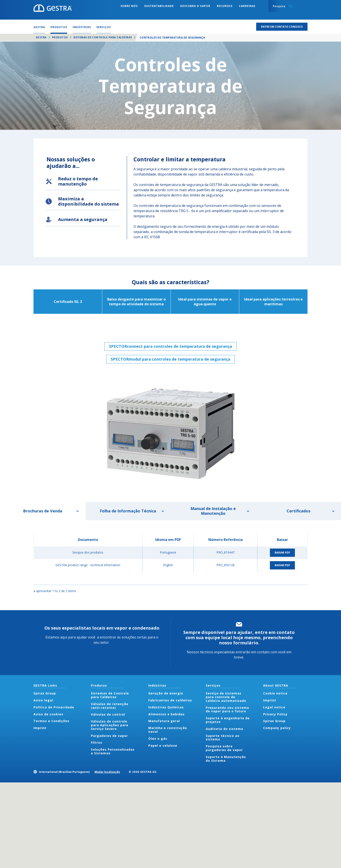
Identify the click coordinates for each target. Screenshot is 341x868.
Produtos (60, 37)
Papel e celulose (163, 746)
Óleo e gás (158, 739)
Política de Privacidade (54, 707)
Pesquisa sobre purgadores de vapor (224, 748)
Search (291, 6)
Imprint (40, 728)
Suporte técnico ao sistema (223, 738)
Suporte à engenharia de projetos (228, 720)
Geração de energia (166, 693)
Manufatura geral (164, 721)
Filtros (97, 742)
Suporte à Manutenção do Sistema (226, 759)
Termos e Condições (51, 721)
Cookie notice (275, 693)
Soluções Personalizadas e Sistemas (113, 751)
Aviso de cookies (48, 714)
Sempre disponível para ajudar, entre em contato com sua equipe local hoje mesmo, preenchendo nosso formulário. (239, 637)
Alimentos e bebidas (166, 714)
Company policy (277, 728)
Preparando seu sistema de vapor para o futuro (227, 709)
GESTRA (41, 37)
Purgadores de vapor (109, 736)
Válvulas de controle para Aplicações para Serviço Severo (110, 725)
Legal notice (274, 707)
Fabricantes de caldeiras (170, 700)
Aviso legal (43, 700)
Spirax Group (45, 693)
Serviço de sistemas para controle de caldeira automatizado (226, 697)
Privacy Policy (275, 714)
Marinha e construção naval (168, 730)
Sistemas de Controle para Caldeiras (103, 37)
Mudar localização (107, 772)
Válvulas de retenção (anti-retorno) (110, 706)
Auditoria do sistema (224, 729)
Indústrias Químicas (166, 707)
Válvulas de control (108, 714)
